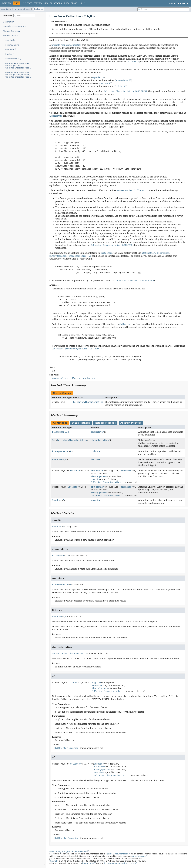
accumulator (97, 432)
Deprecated (56, 3)
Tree (30, 3)
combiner (95, 451)
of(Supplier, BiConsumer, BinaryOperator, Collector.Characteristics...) (18, 66)
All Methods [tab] (60, 423)
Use (24, 3)
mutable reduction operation (66, 45)
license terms (88, 863)
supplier (95, 500)
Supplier (99, 471)
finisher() (10, 54)
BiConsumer (58, 432)
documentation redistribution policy (120, 863)
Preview (38, 3)
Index (66, 3)
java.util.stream (22, 9)
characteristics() (13, 59)
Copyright (54, 861)
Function (57, 459)
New (46, 3)
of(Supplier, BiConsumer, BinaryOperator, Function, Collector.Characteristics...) (18, 75)
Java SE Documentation (118, 854)
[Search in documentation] (163, 9)
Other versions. (139, 856)
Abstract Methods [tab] (131, 423)
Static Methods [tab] (81, 423)
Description (9, 22)
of (92, 471)
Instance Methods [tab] (105, 423)
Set (54, 440)
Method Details (10, 36)
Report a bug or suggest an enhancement (68, 851)
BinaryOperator (61, 451)
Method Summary (12, 31)
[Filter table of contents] (25, 16)
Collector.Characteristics (88, 402)
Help (82, 3)
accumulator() (12, 45)
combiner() (11, 50)
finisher (95, 459)
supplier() (10, 40)
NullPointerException (66, 748)
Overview (6, 3)
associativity (56, 116)
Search (75, 3)
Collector (39, 9)
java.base (6, 9)
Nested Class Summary (14, 26)
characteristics (100, 440)
